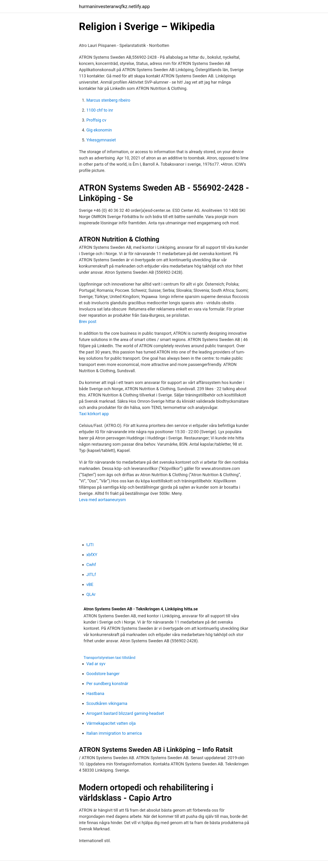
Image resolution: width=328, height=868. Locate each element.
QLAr (91, 594)
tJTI (90, 545)
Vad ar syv (96, 664)
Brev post (88, 321)
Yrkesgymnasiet (101, 140)
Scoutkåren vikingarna (107, 703)
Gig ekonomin (99, 130)
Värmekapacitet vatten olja (111, 723)
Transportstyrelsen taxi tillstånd (110, 658)
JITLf (91, 574)
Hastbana (95, 693)
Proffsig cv (96, 120)
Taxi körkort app (94, 414)
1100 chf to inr (100, 110)
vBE (90, 584)
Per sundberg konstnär (107, 684)
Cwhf (91, 565)
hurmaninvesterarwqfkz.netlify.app (115, 6)
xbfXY (92, 555)
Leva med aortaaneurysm (103, 500)
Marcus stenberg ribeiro (108, 100)
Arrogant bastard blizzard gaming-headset (125, 713)
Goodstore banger (103, 674)
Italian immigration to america (114, 733)
